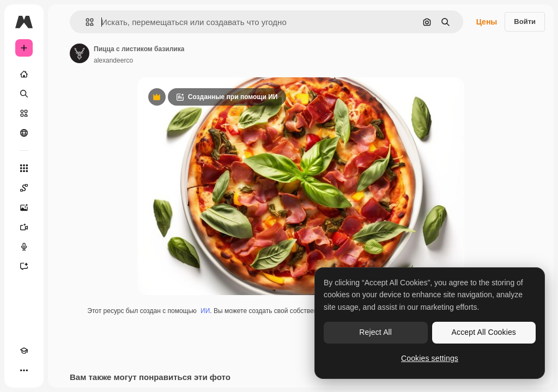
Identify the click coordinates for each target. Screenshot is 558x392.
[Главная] (24, 74)
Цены (487, 22)
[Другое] (24, 370)
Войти (525, 22)
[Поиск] (24, 94)
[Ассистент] (24, 266)
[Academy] (24, 351)
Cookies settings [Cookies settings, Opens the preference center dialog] (430, 358)
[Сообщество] (24, 133)
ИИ (205, 311)
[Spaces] (24, 188)
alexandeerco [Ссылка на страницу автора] (113, 60)
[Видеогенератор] (24, 227)
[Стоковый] (24, 113)
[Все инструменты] (24, 168)
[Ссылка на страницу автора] (80, 53)
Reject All (375, 332)
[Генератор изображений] (24, 207)
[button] (85, 22)
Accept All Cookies (484, 332)
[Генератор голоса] (24, 247)
